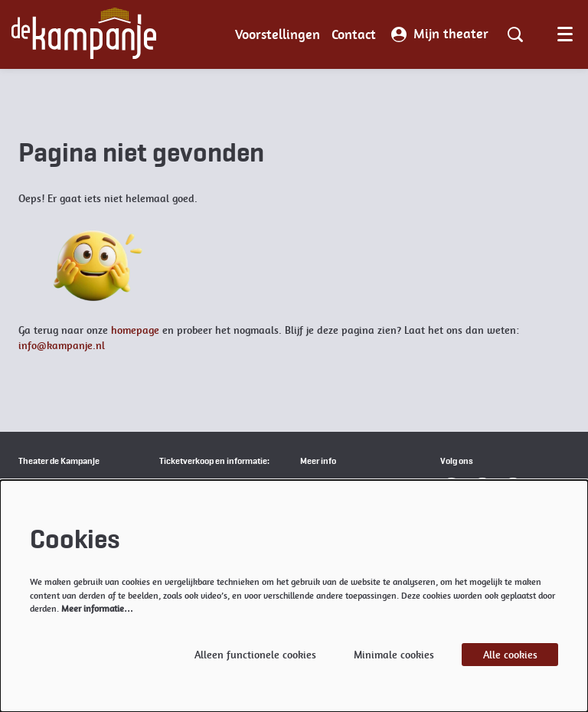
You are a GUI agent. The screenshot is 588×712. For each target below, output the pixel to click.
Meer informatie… (97, 609)
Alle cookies (510, 655)
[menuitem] (278, 34)
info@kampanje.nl (62, 345)
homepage (135, 330)
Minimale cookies (394, 655)
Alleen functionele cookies (255, 655)
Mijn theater (440, 34)
